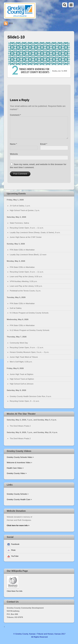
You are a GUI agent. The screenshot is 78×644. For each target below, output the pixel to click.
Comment (15, 115)
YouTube (13, 556)
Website (14, 154)
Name (13, 144)
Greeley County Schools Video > (20, 457)
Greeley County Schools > (18, 494)
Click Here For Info (14, 591)
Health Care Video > (15, 468)
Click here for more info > (18, 525)
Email (44, 144)
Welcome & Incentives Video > (19, 462)
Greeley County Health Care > (19, 499)
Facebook (13, 544)
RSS (11, 23)
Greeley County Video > (17, 473)
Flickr (11, 550)
